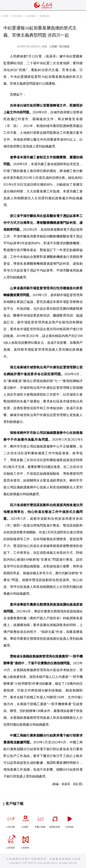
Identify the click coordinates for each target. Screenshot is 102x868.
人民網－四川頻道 (59, 47)
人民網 (4, 16)
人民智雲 (11, 841)
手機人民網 (40, 820)
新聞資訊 (45, 16)
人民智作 (25, 841)
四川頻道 (17, 16)
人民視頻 (70, 820)
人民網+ (25, 820)
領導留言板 (55, 820)
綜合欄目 (31, 16)
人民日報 (11, 820)
